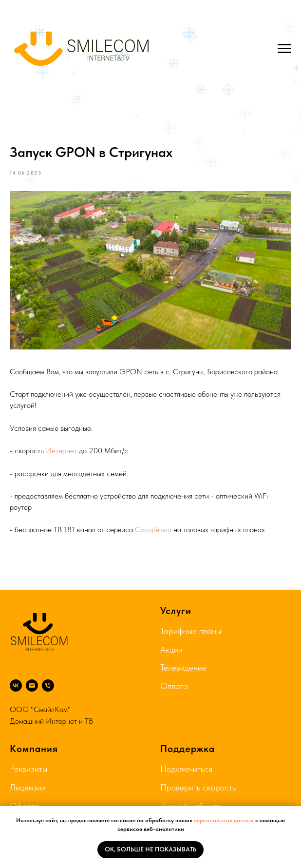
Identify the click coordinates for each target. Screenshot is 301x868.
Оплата (174, 686)
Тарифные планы (191, 631)
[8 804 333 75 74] (48, 685)
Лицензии (28, 787)
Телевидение (183, 667)
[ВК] (16, 685)
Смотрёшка (153, 530)
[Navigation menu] (284, 49)
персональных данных (224, 820)
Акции (171, 649)
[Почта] (32, 685)
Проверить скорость (198, 787)
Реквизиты (28, 769)
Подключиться (186, 769)
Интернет (61, 451)
